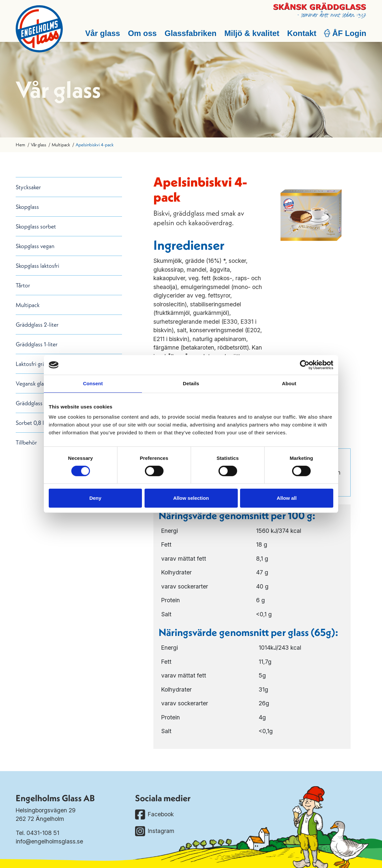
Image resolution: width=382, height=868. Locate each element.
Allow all (287, 498)
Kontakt (302, 33)
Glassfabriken (191, 33)
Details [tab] (191, 383)
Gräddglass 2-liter (37, 325)
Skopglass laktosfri (37, 266)
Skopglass (27, 207)
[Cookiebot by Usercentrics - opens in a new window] (305, 365)
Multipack (61, 145)
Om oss (142, 33)
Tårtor (23, 285)
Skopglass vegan (35, 246)
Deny (95, 498)
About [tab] (289, 383)
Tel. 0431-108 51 (37, 833)
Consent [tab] (93, 383)
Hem (20, 145)
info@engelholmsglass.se (49, 841)
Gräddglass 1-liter (37, 344)
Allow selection (191, 498)
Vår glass (103, 33)
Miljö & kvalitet (252, 33)
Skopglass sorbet (36, 226)
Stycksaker (28, 187)
